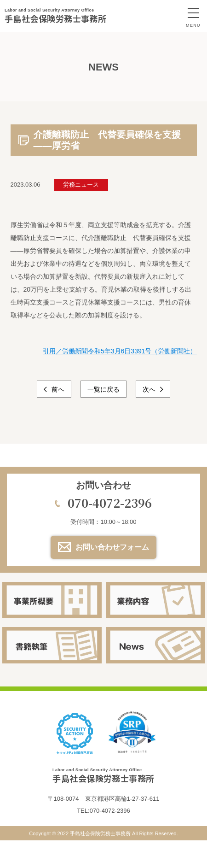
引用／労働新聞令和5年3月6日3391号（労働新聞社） (120, 351)
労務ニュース (81, 185)
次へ (150, 389)
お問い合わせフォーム (112, 547)
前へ (57, 389)
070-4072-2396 (110, 503)
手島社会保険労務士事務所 (55, 16)
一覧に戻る (103, 389)
